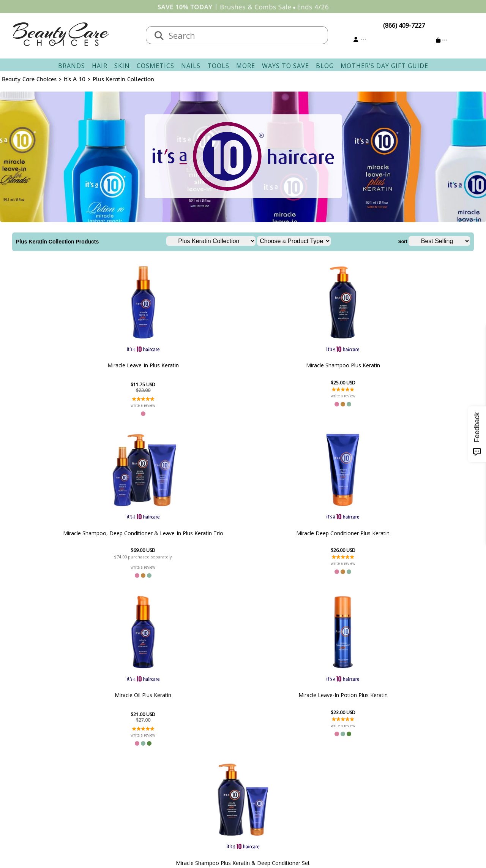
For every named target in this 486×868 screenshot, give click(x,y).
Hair (100, 66)
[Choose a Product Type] (294, 241)
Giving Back (127, 802)
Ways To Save (286, 66)
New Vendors (129, 775)
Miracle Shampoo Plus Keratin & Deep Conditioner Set (285, 535)
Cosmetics (155, 66)
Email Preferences (272, 775)
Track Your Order (272, 766)
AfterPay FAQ (197, 793)
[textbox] (245, 35)
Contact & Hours (202, 757)
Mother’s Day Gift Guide (384, 66)
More (246, 66)
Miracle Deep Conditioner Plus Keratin (326, 365)
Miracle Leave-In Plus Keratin (77, 365)
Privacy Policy (129, 784)
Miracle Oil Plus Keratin (409, 365)
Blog (325, 66)
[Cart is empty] (442, 40)
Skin (122, 66)
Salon (118, 766)
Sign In (257, 757)
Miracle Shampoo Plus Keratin (160, 365)
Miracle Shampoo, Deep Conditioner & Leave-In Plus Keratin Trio (243, 365)
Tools (218, 66)
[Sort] (439, 241)
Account (254, 748)
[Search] (159, 36)
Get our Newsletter (274, 784)
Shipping (191, 766)
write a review (78, 405)
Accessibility (127, 793)
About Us (123, 757)
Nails (191, 66)
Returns (190, 775)
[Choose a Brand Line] (211, 241)
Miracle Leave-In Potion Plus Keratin (202, 535)
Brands (72, 66)
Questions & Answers (209, 784)
